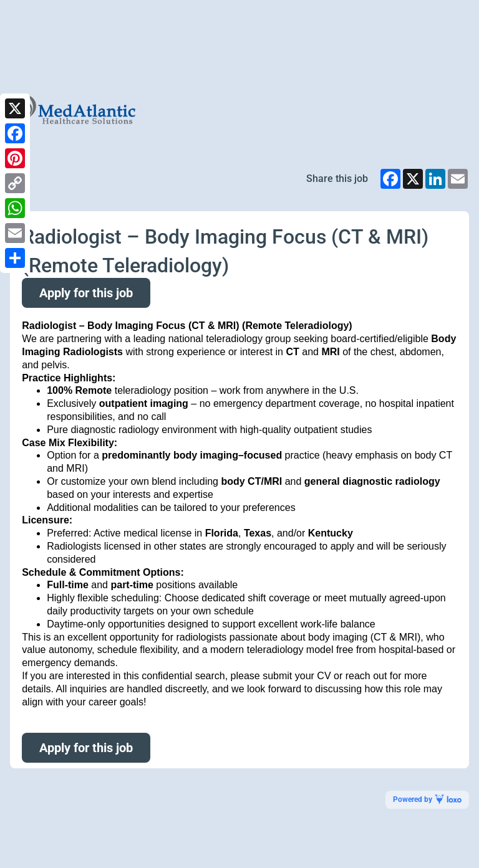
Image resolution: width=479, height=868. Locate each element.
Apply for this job (86, 293)
